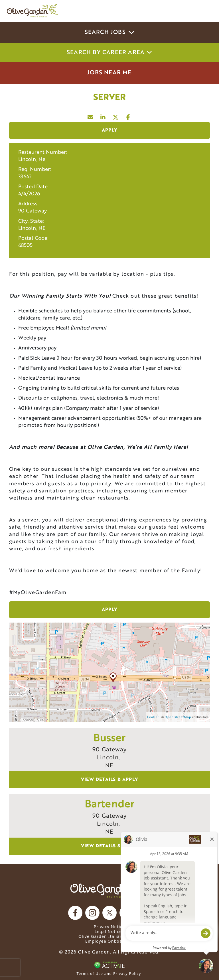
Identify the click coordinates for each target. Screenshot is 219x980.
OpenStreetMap (178, 717)
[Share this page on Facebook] (128, 116)
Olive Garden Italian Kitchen (109, 936)
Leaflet (153, 717)
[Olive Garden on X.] (109, 913)
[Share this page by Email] (91, 116)
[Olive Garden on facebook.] (75, 913)
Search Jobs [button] (110, 32)
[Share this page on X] (116, 116)
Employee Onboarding (109, 941)
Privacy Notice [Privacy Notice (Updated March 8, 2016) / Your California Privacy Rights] (109, 927)
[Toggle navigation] (204, 11)
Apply (110, 130)
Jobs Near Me (109, 73)
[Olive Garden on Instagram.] (92, 913)
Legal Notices (109, 931)
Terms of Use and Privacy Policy (109, 973)
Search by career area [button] (109, 53)
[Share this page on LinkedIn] (103, 116)
